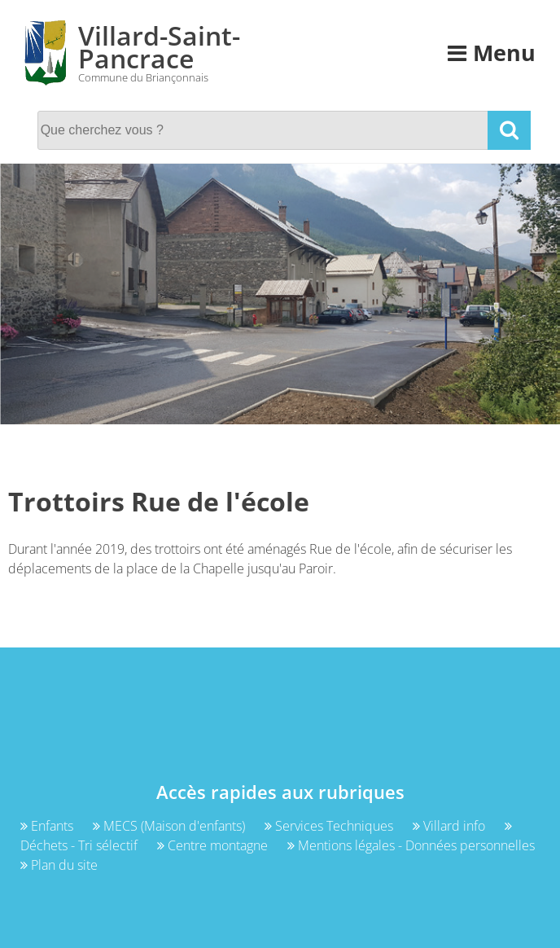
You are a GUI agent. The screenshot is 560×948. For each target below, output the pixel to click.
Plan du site (59, 865)
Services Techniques (330, 826)
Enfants (48, 826)
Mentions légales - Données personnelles (411, 845)
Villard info (451, 826)
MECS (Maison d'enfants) (171, 826)
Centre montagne (214, 845)
